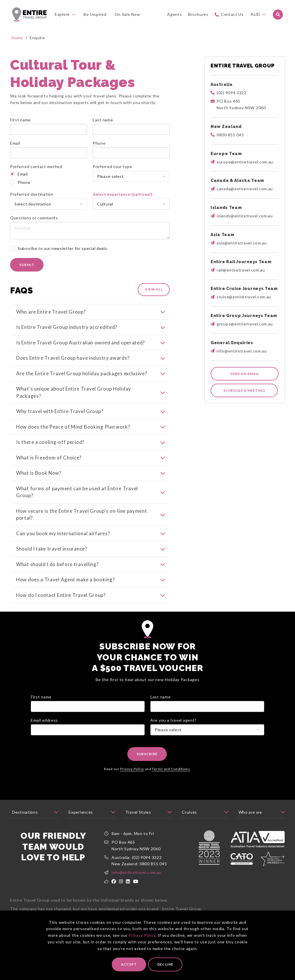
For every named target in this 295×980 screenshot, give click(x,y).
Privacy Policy (142, 935)
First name (20, 120)
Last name (103, 120)
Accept (129, 964)
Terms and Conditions (171, 776)
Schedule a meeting (244, 390)
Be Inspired (95, 14)
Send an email (245, 374)
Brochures (198, 14)
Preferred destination (32, 194)
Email (15, 143)
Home (17, 38)
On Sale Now (127, 14)
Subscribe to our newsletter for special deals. (63, 248)
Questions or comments (34, 218)
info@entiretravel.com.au (137, 880)
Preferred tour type (112, 166)
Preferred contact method (36, 166)
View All (154, 289)
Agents (174, 14)
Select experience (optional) (123, 194)
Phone (99, 143)
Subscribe (147, 761)
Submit (27, 265)
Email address (44, 727)
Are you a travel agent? (173, 727)
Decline (165, 964)
